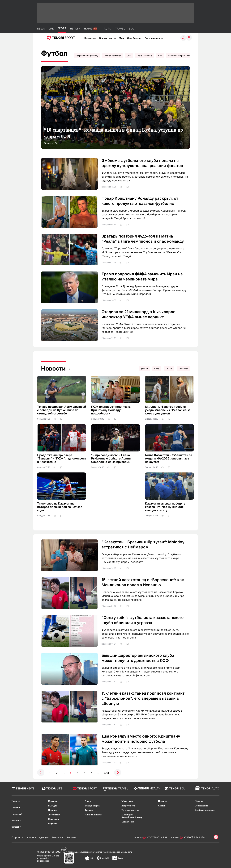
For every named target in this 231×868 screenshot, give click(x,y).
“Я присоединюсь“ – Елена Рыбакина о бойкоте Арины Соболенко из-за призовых (111, 458)
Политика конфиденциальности (118, 852)
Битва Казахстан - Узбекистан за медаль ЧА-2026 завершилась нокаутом (169, 458)
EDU (132, 29)
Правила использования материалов (85, 852)
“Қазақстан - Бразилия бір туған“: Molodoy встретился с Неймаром (143, 545)
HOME (88, 29)
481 (106, 773)
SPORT (62, 28)
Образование (201, 806)
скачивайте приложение (43, 860)
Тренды (89, 810)
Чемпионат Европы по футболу (183, 56)
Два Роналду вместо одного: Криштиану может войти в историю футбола (141, 739)
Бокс (157, 369)
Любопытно (54, 815)
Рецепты (53, 824)
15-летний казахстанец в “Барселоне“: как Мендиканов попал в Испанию (143, 582)
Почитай (16, 808)
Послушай (17, 814)
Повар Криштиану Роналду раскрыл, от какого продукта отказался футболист (140, 201)
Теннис (169, 369)
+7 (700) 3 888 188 (194, 837)
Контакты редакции (38, 837)
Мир (121, 38)
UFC (129, 56)
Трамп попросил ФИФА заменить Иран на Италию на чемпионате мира (142, 277)
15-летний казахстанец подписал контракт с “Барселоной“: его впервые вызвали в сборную (143, 698)
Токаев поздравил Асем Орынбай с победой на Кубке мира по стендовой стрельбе (62, 410)
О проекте (17, 837)
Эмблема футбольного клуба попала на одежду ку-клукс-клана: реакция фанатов (142, 163)
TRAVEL (120, 29)
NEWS (41, 29)
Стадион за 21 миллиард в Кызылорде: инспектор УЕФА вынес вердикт (139, 314)
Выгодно (53, 806)
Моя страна (127, 801)
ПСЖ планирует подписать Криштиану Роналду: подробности (111, 410)
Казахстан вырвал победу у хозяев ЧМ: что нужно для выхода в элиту (165, 507)
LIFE (51, 29)
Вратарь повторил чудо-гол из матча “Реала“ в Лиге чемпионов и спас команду (143, 239)
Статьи (162, 806)
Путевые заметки (130, 810)
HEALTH (75, 29)
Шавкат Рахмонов (112, 56)
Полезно (52, 810)
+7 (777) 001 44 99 (157, 837)
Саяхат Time (128, 822)
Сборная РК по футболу (87, 56)
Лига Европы (134, 38)
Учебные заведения (205, 810)
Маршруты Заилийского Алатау (132, 816)
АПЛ (160, 56)
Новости (53, 368)
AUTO (107, 29)
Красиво (52, 801)
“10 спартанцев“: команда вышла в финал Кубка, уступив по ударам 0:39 (113, 133)
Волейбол (183, 369)
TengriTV (16, 827)
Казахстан (90, 38)
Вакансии (58, 837)
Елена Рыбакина (144, 56)
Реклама (71, 837)
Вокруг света (128, 806)
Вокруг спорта (107, 38)
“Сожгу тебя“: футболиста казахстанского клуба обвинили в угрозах (143, 620)
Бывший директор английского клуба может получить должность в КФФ (138, 658)
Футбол (144, 369)
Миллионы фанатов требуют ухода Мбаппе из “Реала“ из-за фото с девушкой (168, 410)
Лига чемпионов (154, 38)
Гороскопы (54, 819)
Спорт (88, 801)
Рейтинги (16, 820)
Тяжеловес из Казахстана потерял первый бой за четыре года (60, 507)
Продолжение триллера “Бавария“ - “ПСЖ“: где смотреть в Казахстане (62, 458)
